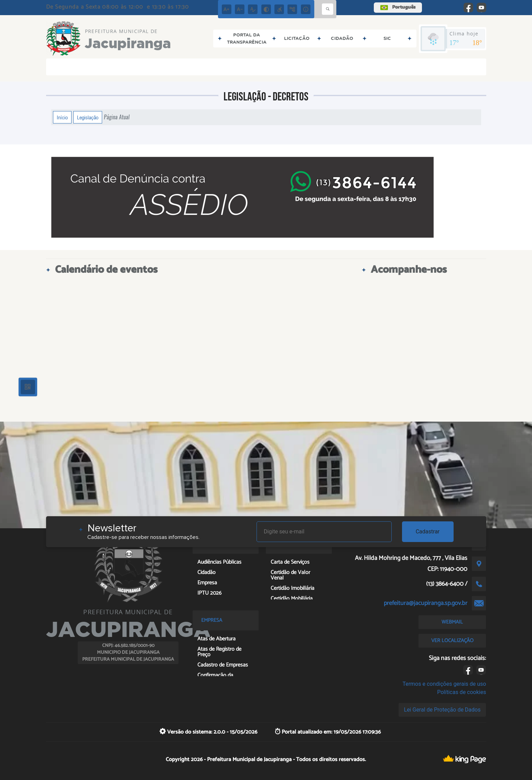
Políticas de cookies (462, 692)
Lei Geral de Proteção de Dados (442, 710)
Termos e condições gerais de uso (444, 684)
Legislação (88, 117)
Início (62, 117)
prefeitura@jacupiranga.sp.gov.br (426, 603)
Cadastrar (428, 532)
